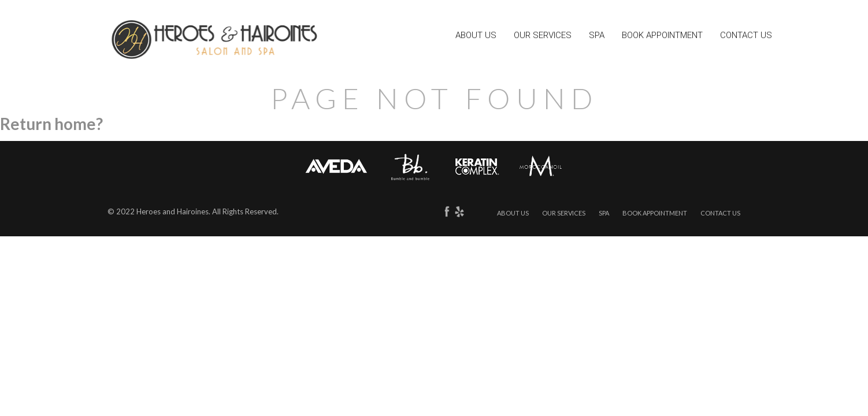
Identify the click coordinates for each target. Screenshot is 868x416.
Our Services (543, 36)
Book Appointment (662, 36)
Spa (597, 36)
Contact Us (746, 36)
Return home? (51, 124)
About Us (476, 36)
